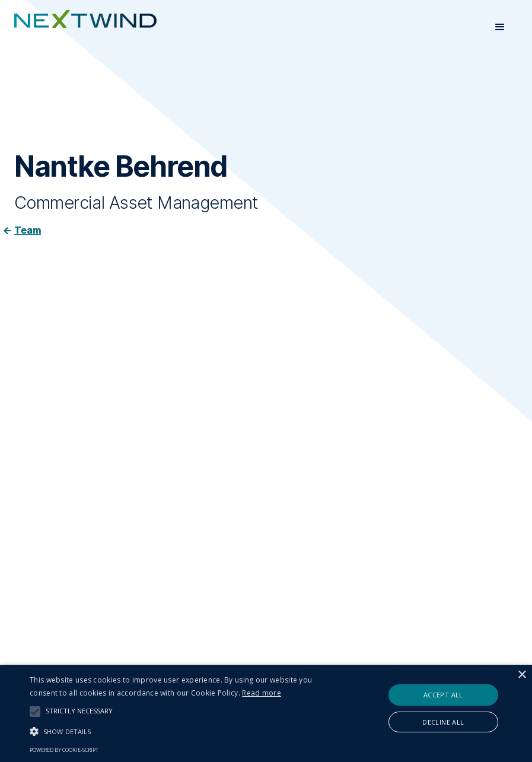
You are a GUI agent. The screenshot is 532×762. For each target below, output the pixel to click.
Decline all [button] (443, 722)
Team (28, 230)
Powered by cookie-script (64, 750)
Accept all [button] (443, 695)
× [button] (522, 675)
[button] (500, 27)
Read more (262, 693)
